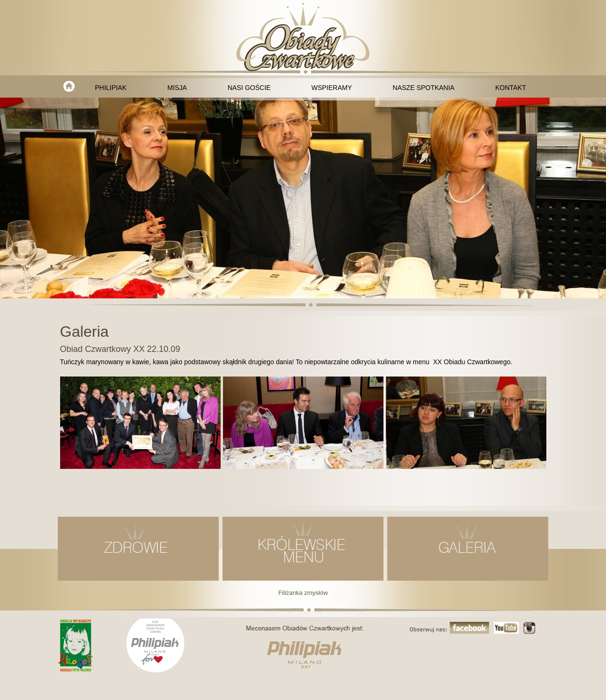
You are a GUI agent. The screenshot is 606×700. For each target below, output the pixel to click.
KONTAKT (511, 88)
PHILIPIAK (111, 88)
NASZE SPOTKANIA (423, 88)
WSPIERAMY (332, 88)
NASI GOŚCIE (249, 88)
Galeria (85, 332)
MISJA (177, 88)
